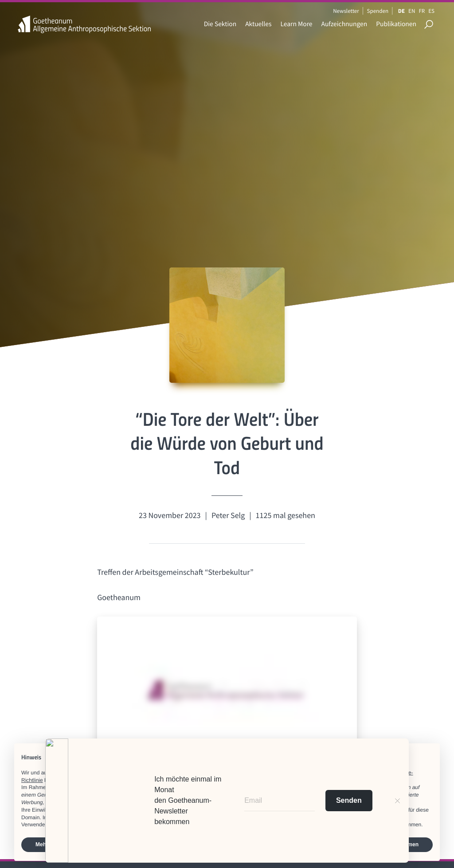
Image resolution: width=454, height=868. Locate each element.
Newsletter (346, 11)
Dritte (183, 787)
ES (431, 11)
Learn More (296, 24)
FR (422, 11)
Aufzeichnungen (344, 24)
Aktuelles (258, 24)
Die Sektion (220, 24)
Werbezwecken (334, 795)
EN (412, 11)
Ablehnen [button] (346, 844)
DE (401, 11)
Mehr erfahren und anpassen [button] (72, 844)
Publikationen (396, 24)
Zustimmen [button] (404, 844)
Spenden (378, 11)
